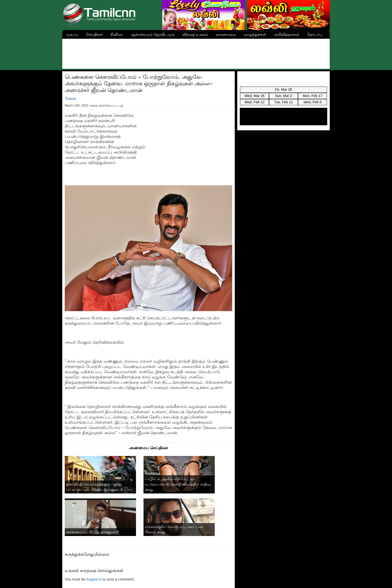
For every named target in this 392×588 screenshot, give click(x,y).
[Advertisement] (196, 53)
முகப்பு (72, 34)
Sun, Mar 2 (283, 96)
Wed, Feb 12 (254, 102)
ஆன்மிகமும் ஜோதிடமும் (153, 34)
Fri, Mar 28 (283, 90)
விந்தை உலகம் (195, 34)
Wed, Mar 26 (254, 96)
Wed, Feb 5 (312, 102)
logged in (94, 579)
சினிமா (117, 34)
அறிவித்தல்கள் (287, 34)
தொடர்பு (315, 34)
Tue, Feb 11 (284, 102)
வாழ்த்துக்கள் (255, 34)
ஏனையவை (226, 34)
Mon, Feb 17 (313, 96)
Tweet (70, 99)
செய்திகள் (94, 34)
